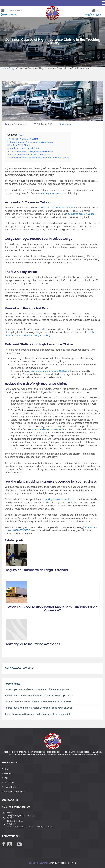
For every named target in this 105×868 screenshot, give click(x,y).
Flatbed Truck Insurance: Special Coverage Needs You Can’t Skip (39, 708)
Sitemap (8, 773)
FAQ (6, 778)
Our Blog (67, 124)
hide (21, 135)
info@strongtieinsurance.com (21, 815)
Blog (11, 68)
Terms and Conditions (14, 792)
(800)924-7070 (9, 15)
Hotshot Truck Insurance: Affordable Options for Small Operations (39, 696)
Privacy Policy (10, 787)
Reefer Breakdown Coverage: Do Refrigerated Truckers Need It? (38, 714)
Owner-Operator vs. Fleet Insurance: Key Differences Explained (37, 690)
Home (3, 68)
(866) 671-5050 (15, 821)
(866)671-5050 (93, 15)
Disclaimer (9, 783)
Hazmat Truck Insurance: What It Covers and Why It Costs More (38, 702)
